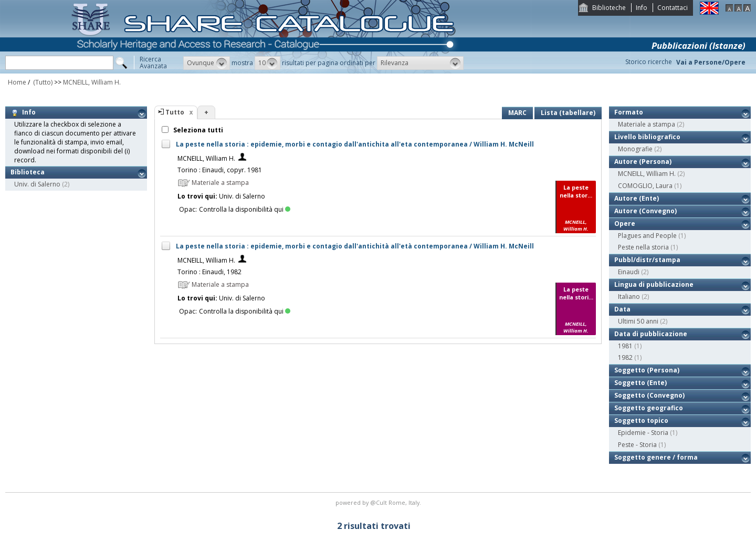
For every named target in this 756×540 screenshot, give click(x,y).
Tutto (175, 112)
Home (17, 82)
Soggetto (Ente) (640, 383)
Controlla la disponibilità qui (245, 209)
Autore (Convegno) (645, 211)
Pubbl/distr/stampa (647, 260)
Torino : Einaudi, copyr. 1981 (220, 170)
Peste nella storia (643, 247)
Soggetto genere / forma (656, 457)
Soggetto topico (641, 420)
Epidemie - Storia (643, 433)
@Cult (379, 502)
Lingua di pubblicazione (654, 284)
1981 (625, 346)
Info (642, 8)
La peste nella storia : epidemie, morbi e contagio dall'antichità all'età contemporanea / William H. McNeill (355, 246)
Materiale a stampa (647, 124)
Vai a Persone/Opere (711, 62)
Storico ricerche (649, 62)
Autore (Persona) (643, 162)
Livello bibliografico (647, 137)
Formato (629, 112)
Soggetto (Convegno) (649, 395)
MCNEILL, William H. (92, 82)
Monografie (635, 149)
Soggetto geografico (649, 408)
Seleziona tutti (197, 130)
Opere (625, 224)
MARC (517, 113)
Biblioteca (28, 172)
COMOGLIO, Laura (645, 186)
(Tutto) (42, 82)
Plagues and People (647, 236)
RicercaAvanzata (153, 63)
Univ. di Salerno (37, 184)
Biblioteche (609, 8)
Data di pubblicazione (651, 334)
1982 (625, 357)
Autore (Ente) (637, 198)
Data (622, 309)
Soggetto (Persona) (647, 370)
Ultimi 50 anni (638, 321)
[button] (207, 63)
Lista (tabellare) (568, 113)
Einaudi (629, 272)
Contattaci (673, 8)
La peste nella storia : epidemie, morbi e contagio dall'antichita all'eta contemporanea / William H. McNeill (355, 144)
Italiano (629, 297)
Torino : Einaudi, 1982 (209, 272)
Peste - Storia (637, 445)
